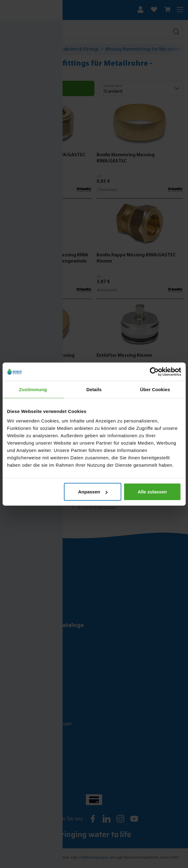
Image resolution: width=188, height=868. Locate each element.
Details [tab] (94, 389)
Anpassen (93, 492)
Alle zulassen (152, 492)
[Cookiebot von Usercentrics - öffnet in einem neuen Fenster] (154, 372)
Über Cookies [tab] (155, 389)
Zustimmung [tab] (33, 389)
